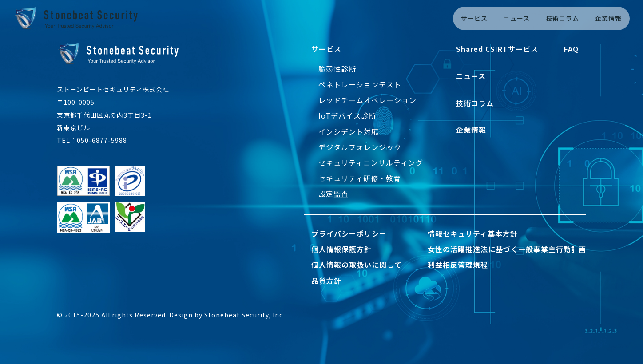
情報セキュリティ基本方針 (473, 233)
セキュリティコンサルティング (371, 162)
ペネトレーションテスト (360, 84)
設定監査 (333, 194)
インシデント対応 (349, 131)
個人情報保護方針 (341, 249)
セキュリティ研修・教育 (360, 178)
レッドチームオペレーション (367, 100)
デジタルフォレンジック (360, 147)
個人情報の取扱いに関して (357, 265)
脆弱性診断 (337, 69)
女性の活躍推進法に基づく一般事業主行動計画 (507, 249)
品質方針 (326, 281)
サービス (474, 18)
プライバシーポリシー (349, 233)
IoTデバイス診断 (347, 115)
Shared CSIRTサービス (497, 49)
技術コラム (562, 18)
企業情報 (608, 18)
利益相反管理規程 (458, 265)
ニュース (517, 18)
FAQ (571, 49)
